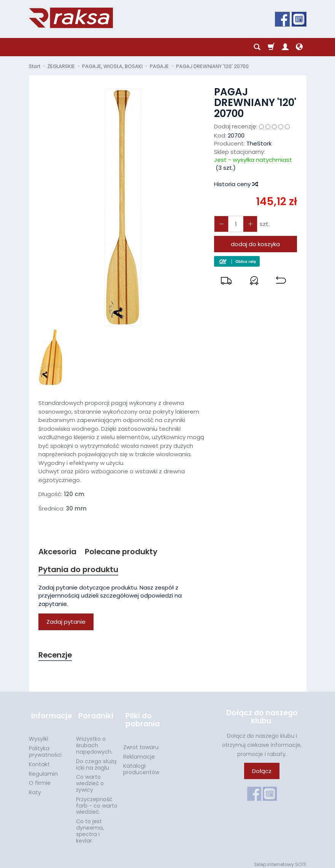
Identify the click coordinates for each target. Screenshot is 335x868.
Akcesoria (58, 552)
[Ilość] (234, 224)
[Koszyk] (271, 47)
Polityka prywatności (45, 747)
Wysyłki (39, 735)
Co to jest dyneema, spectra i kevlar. (90, 827)
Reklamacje (139, 753)
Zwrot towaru (141, 743)
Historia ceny (236, 184)
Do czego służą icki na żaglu (96, 760)
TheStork (259, 143)
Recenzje (56, 656)
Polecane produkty (125, 552)
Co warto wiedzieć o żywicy (90, 779)
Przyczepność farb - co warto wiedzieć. (97, 802)
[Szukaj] (257, 47)
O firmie (40, 779)
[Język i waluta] (299, 47)
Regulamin (43, 769)
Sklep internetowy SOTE (280, 860)
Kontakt (39, 760)
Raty (35, 788)
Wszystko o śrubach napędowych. (94, 741)
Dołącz (262, 773)
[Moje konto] (285, 47)
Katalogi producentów (141, 765)
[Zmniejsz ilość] (248, 224)
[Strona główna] (71, 18)
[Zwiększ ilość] (221, 224)
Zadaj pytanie (66, 623)
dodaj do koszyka (255, 244)
